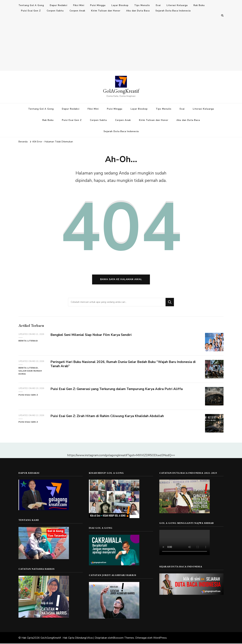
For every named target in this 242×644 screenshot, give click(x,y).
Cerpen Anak (77, 11)
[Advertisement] (121, 43)
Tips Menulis (142, 5)
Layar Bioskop (120, 5)
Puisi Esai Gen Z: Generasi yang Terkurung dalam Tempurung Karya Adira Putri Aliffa (117, 390)
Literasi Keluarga (177, 5)
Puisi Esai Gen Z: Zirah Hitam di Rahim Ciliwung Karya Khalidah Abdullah (108, 417)
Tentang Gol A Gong (31, 5)
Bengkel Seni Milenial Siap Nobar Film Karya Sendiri (91, 335)
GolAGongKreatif (121, 91)
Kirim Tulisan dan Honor (106, 11)
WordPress (160, 638)
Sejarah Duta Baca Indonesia (173, 11)
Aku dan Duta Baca (138, 11)
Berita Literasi (28, 341)
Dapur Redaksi (58, 5)
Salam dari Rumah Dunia (30, 373)
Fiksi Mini (79, 5)
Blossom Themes (124, 638)
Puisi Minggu (98, 5)
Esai (158, 5)
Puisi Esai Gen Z (31, 11)
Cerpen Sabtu (55, 11)
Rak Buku (199, 5)
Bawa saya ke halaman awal (121, 280)
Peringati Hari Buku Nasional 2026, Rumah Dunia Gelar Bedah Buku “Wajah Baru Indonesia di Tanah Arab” (123, 365)
